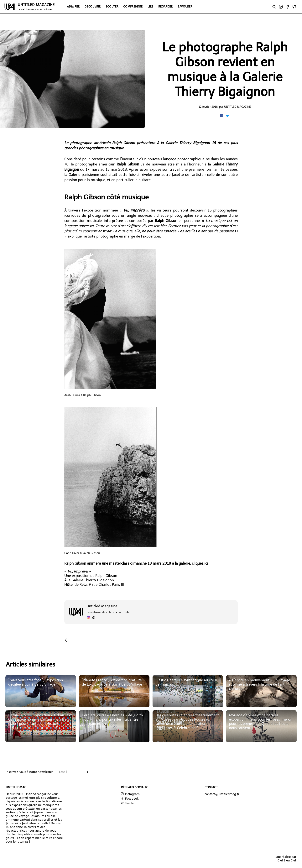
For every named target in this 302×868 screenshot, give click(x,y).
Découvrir (93, 7)
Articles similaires (31, 664)
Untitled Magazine (237, 107)
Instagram (130, 794)
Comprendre (133, 7)
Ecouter (112, 7)
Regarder (166, 7)
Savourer (185, 7)
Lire (150, 7)
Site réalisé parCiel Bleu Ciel (286, 859)
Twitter (128, 803)
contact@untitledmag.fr (222, 794)
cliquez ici (200, 563)
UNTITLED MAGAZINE (36, 7)
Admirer (73, 7)
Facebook (130, 799)
